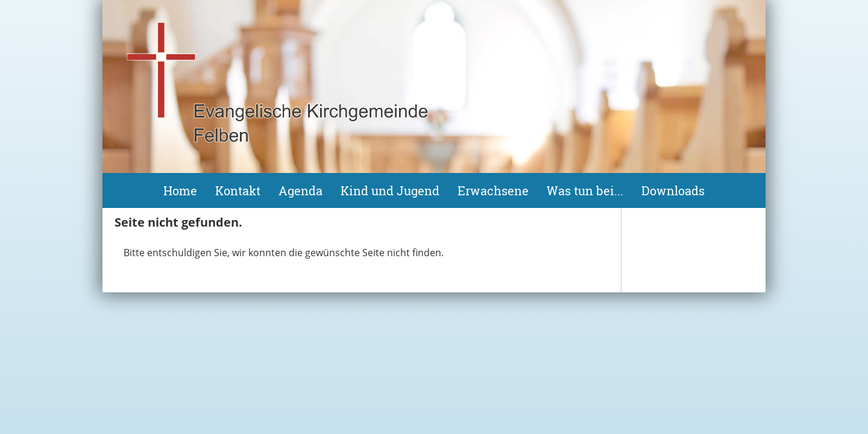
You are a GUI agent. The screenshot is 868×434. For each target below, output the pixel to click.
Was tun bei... (585, 190)
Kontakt (238, 190)
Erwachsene (493, 190)
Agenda (300, 190)
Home (180, 190)
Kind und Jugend (390, 190)
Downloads (673, 190)
